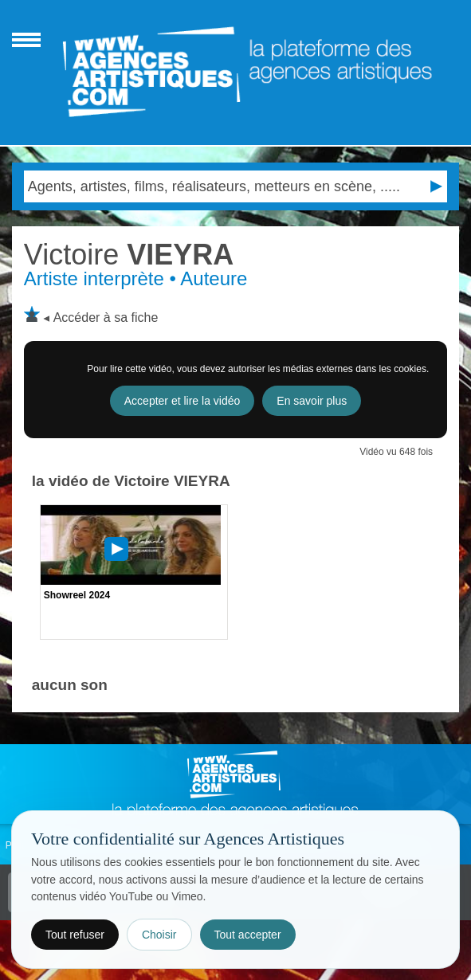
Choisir (159, 935)
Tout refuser (75, 935)
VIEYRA (129, 255)
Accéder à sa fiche (106, 318)
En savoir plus (312, 401)
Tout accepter (248, 935)
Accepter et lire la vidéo (183, 401)
